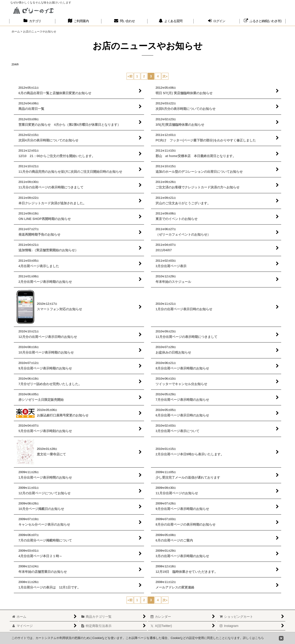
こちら (259, 638)
